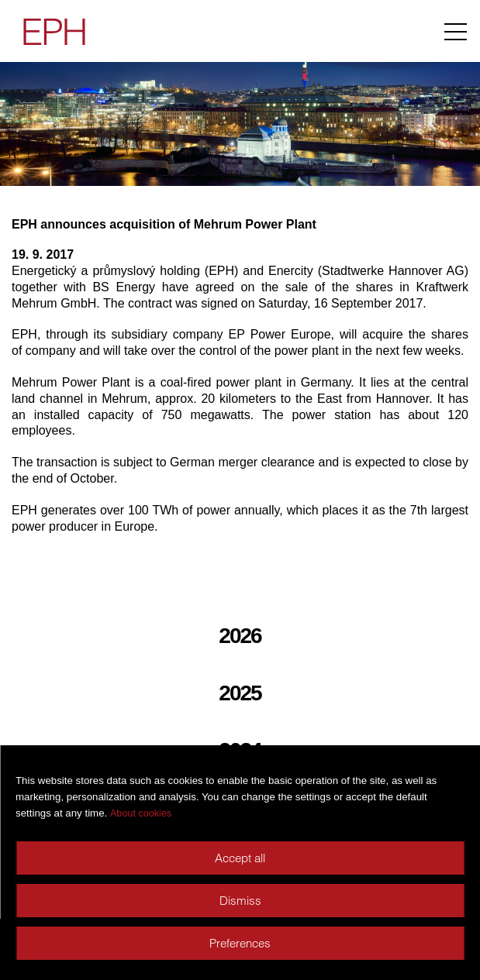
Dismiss (240, 901)
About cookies (141, 813)
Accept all (240, 858)
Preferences (240, 943)
